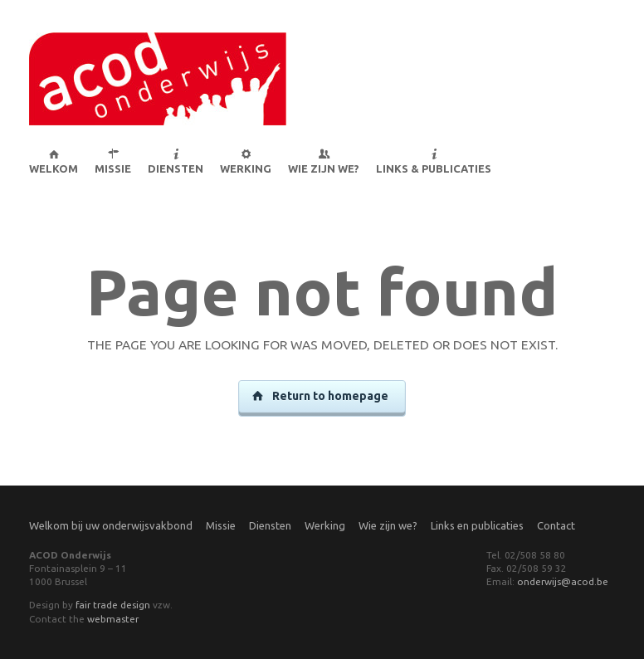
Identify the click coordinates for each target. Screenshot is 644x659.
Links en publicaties (477, 525)
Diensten (270, 525)
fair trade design (113, 605)
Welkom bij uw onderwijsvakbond (111, 525)
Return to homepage (321, 396)
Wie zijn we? (388, 525)
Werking (325, 525)
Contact (556, 525)
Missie (221, 525)
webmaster (113, 619)
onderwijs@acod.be (563, 581)
